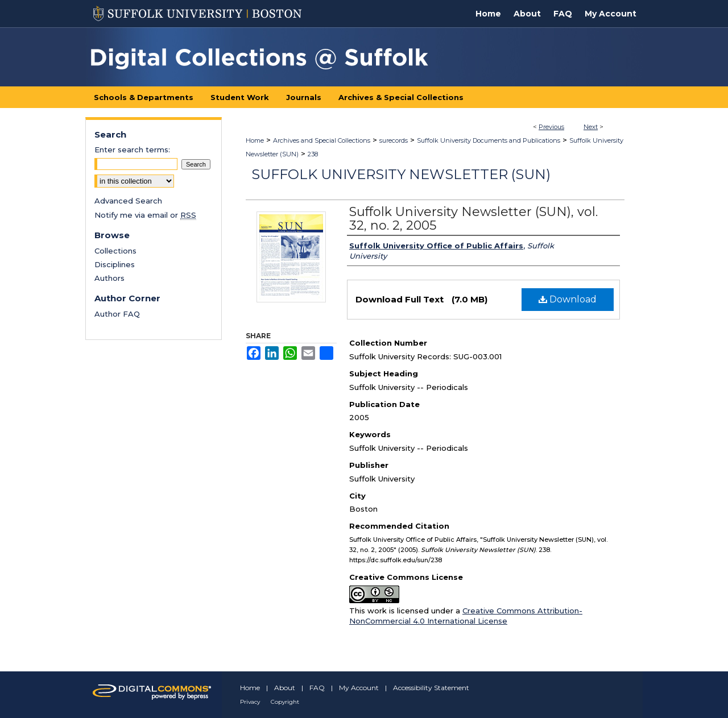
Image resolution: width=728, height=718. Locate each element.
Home (255, 140)
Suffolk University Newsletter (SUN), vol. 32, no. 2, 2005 (473, 219)
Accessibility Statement (431, 688)
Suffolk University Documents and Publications (489, 140)
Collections (115, 251)
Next (591, 127)
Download (568, 299)
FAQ (317, 688)
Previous (551, 127)
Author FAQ (117, 314)
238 (313, 154)
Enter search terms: (132, 150)
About (285, 688)
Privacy (250, 702)
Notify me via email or (145, 215)
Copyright (285, 702)
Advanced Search (128, 201)
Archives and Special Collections (322, 140)
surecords (394, 140)
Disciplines (115, 264)
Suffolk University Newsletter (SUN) (401, 174)
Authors (109, 278)
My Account (359, 688)
